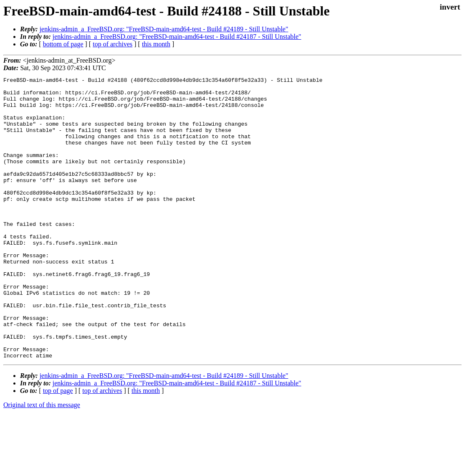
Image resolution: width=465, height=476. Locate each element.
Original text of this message (42, 461)
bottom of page (63, 44)
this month (156, 44)
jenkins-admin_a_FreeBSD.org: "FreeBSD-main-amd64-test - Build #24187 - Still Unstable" (177, 37)
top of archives (112, 44)
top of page (58, 447)
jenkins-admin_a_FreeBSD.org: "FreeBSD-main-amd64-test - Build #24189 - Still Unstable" (164, 29)
